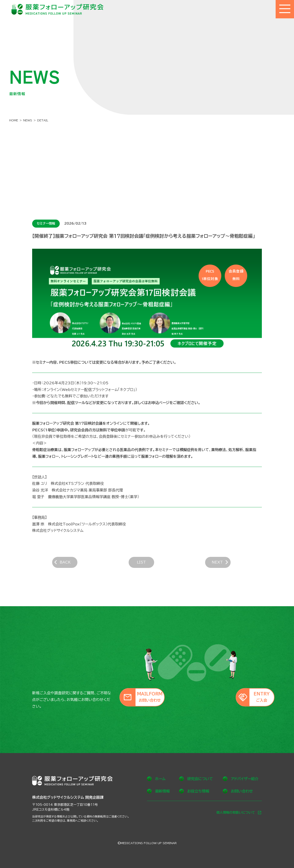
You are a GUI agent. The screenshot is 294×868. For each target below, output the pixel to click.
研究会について (196, 779)
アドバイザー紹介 (241, 779)
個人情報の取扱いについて (239, 813)
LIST (147, 564)
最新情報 (158, 791)
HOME (14, 120)
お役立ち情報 (194, 791)
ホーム (156, 779)
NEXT (227, 564)
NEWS (28, 120)
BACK (67, 564)
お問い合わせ (238, 791)
